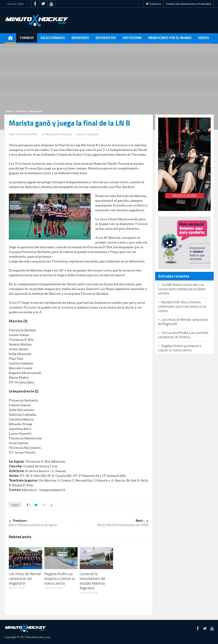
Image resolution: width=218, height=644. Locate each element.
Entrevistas (106, 39)
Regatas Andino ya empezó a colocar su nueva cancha (60, 579)
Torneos (27, 39)
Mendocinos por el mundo (170, 39)
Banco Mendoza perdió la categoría (44, 523)
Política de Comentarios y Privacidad (189, 4)
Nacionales (36, 111)
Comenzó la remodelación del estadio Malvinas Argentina (93, 581)
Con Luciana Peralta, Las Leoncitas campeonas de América (183, 335)
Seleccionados (53, 39)
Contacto (153, 4)
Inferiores (80, 39)
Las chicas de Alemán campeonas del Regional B (25, 579)
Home (9, 111)
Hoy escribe (132, 39)
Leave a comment (87, 134)
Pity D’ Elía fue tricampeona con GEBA (114, 523)
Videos (204, 39)
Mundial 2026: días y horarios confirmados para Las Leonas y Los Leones (182, 306)
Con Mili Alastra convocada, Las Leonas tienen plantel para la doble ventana (182, 289)
